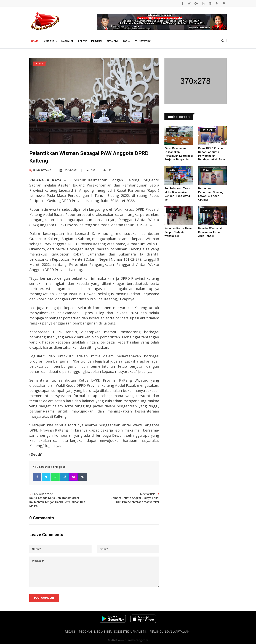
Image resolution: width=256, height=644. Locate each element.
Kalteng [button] (49, 41)
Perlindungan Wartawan (170, 632)
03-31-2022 (69, 170)
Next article (127, 498)
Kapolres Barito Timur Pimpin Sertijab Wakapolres (178, 232)
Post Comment (44, 598)
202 (91, 170)
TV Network (143, 41)
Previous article (62, 500)
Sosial (127, 41)
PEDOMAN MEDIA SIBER (95, 632)
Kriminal (97, 41)
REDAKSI (71, 632)
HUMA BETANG (40, 170)
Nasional (67, 41)
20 (107, 170)
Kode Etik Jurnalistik (131, 632)
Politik (82, 41)
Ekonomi (112, 41)
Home (35, 41)
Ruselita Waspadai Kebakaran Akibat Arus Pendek (210, 232)
